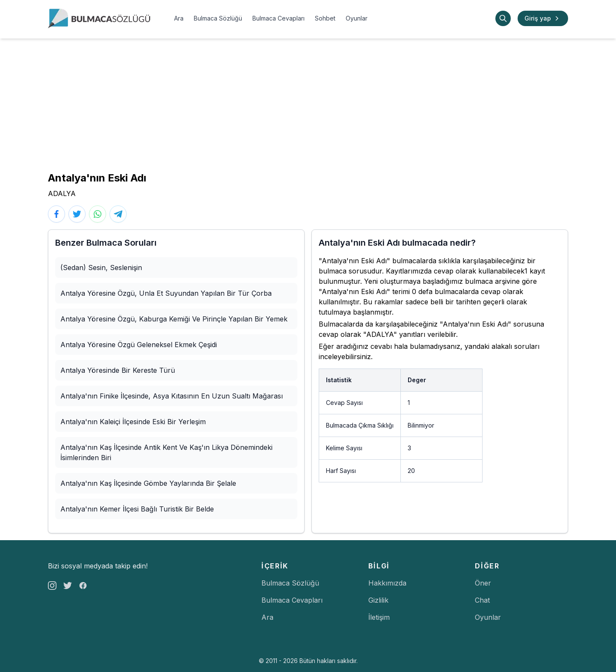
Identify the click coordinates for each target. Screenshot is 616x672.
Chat (482, 600)
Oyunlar (357, 18)
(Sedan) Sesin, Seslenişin (101, 268)
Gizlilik (378, 600)
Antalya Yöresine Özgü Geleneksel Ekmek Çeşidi (139, 345)
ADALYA (62, 193)
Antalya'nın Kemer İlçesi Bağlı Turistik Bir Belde (137, 509)
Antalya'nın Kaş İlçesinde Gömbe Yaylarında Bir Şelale (148, 483)
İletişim (379, 617)
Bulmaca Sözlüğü (218, 18)
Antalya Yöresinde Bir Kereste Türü (118, 370)
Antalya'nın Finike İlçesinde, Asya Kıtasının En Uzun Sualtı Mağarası (172, 396)
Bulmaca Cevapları (278, 18)
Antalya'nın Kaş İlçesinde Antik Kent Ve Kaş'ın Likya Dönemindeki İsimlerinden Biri (166, 452)
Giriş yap (543, 18)
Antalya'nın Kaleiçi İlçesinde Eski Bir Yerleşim (133, 422)
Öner (483, 583)
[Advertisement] (308, 103)
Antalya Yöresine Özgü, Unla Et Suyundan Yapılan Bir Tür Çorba (166, 293)
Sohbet (325, 18)
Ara (179, 18)
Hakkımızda (387, 583)
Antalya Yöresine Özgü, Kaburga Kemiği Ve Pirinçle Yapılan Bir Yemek (174, 319)
